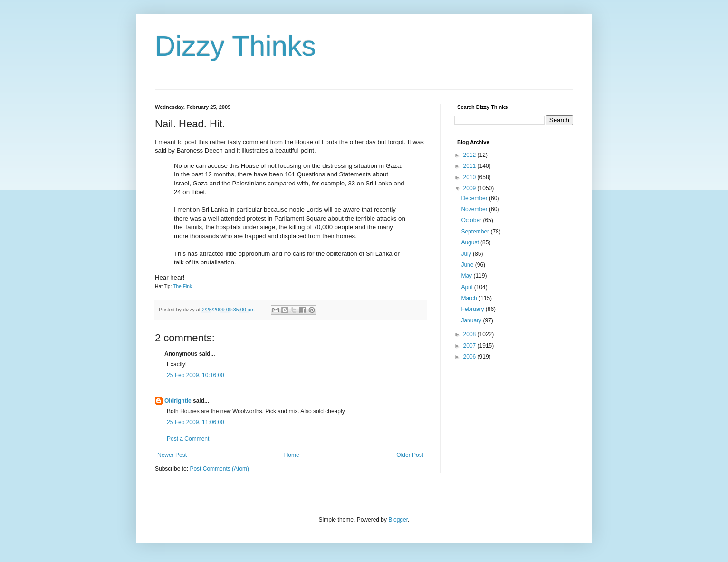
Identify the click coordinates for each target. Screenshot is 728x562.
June (468, 265)
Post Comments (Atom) (219, 469)
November (475, 209)
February (473, 309)
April (467, 287)
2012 (470, 155)
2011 (470, 166)
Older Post (410, 455)
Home (292, 455)
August (471, 242)
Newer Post (172, 455)
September (476, 232)
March (470, 298)
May (467, 276)
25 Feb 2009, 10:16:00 (196, 375)
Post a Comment (188, 439)
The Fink (182, 286)
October (472, 220)
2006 (470, 357)
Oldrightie (178, 401)
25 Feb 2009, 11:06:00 (196, 422)
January (472, 320)
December (475, 198)
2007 (470, 346)
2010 (470, 177)
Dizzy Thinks (235, 46)
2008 (470, 334)
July (467, 254)
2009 (470, 188)
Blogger (398, 520)
